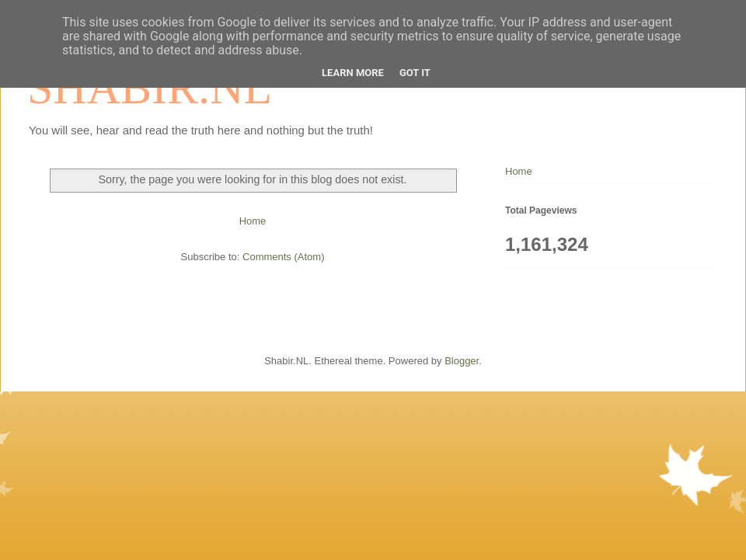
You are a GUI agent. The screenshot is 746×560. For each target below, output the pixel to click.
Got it (415, 73)
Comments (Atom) (283, 257)
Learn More (353, 73)
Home (253, 221)
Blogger (462, 361)
